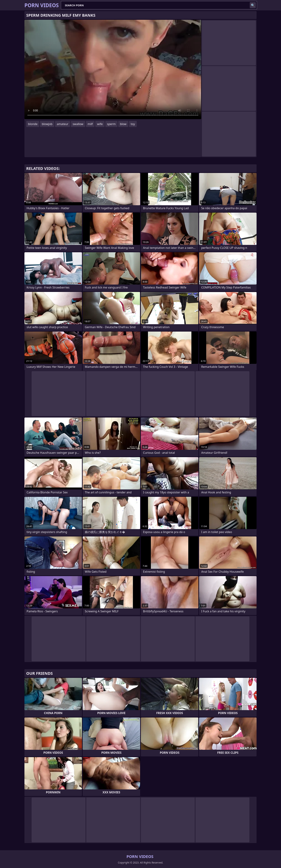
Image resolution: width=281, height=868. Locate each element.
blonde (33, 124)
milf (90, 124)
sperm (111, 124)
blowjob (47, 124)
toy (133, 124)
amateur (63, 124)
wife (100, 124)
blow (123, 124)
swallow (78, 124)
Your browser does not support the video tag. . (113, 69)
